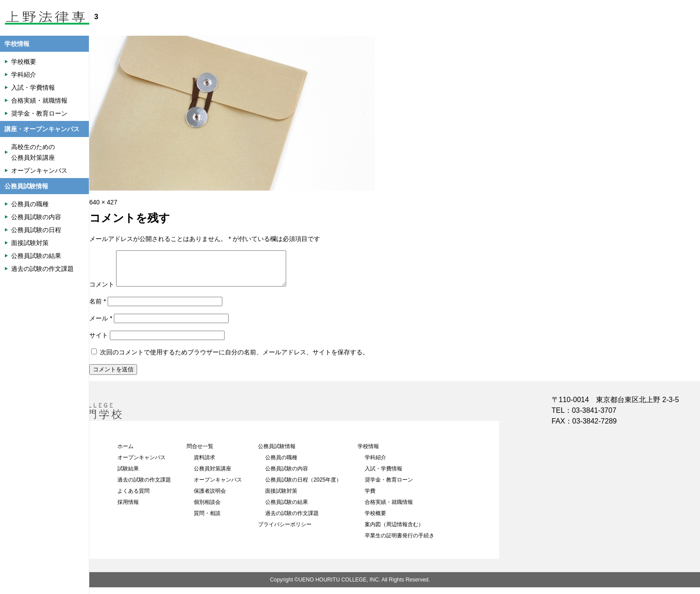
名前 (98, 308)
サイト (99, 342)
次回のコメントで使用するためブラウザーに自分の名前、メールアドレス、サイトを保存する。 (234, 359)
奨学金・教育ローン (389, 486)
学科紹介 (375, 464)
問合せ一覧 (200, 453)
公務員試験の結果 (287, 509)
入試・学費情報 (383, 475)
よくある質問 (133, 498)
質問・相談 (207, 520)
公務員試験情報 (277, 453)
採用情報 (128, 509)
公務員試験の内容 (287, 475)
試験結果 (128, 475)
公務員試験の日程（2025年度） (303, 486)
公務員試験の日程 (36, 230)
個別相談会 (207, 509)
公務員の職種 (281, 464)
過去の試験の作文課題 (144, 486)
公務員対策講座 (212, 475)
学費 (370, 498)
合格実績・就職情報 (389, 509)
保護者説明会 (210, 498)
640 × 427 (103, 202)
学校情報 (368, 453)
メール (101, 325)
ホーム (125, 453)
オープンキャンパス (142, 464)
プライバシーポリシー (285, 531)
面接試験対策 (281, 498)
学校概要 (375, 520)
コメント (102, 291)
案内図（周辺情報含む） (394, 531)
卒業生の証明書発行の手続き (400, 542)
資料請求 (204, 464)
